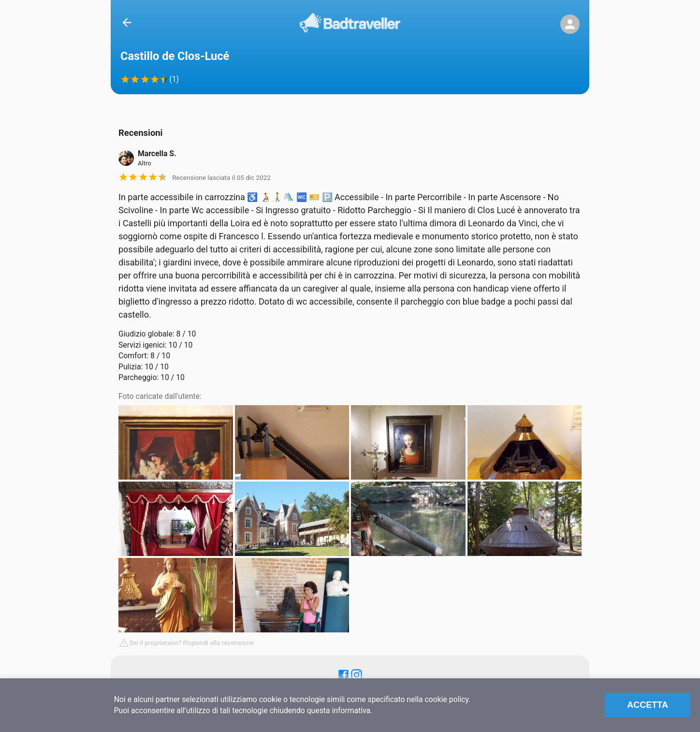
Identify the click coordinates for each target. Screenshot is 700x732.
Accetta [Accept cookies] (648, 705)
